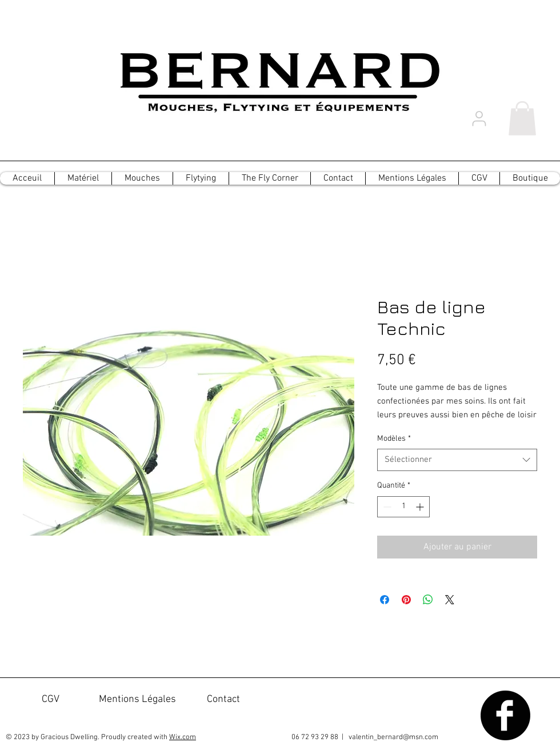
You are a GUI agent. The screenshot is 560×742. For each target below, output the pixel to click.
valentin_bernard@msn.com (393, 737)
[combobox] (457, 460)
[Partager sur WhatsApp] (428, 600)
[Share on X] (450, 600)
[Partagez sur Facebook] (385, 600)
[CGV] (51, 700)
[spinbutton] (403, 507)
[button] (522, 118)
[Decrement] (386, 507)
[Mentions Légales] (137, 700)
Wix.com (183, 737)
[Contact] (223, 700)
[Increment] (421, 507)
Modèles (394, 439)
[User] (479, 118)
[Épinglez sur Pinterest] (406, 600)
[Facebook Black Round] (505, 715)
